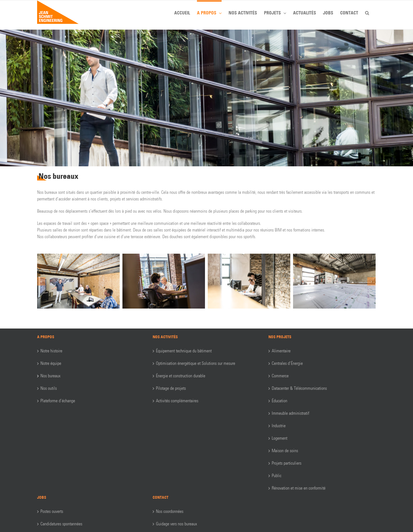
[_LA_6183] (78, 281)
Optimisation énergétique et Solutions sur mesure (196, 363)
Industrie (279, 426)
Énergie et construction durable (181, 376)
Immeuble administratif (290, 413)
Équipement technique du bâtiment (184, 351)
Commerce (280, 376)
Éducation (279, 401)
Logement (279, 438)
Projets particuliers (287, 463)
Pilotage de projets (171, 388)
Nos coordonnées (170, 511)
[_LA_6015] (249, 281)
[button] (367, 12)
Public (277, 476)
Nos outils (49, 388)
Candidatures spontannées (61, 524)
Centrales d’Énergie (287, 363)
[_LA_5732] (334, 281)
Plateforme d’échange (58, 401)
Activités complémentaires (177, 401)
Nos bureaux (50, 376)
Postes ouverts (52, 511)
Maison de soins (285, 451)
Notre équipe (51, 363)
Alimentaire (281, 351)
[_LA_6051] (164, 281)
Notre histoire (51, 351)
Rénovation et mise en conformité (299, 488)
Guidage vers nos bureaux (176, 524)
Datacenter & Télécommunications (299, 388)
